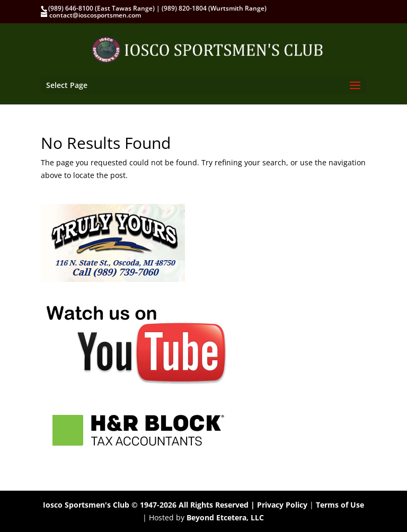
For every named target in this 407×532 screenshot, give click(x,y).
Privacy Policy (282, 505)
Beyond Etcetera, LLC (225, 517)
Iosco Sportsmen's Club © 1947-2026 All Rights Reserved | (150, 505)
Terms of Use (340, 505)
